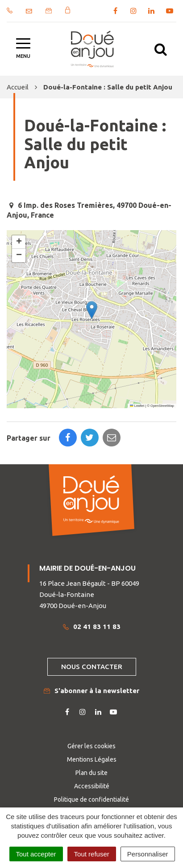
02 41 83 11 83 (92, 627)
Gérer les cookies (91, 746)
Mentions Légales (92, 759)
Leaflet (137, 406)
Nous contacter (92, 667)
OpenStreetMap (162, 406)
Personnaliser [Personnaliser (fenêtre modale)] (148, 854)
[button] (92, 310)
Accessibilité (92, 786)
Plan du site (91, 773)
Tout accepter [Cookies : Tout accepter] (36, 854)
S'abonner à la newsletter (91, 691)
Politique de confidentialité (91, 799)
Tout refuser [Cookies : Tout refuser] (92, 854)
